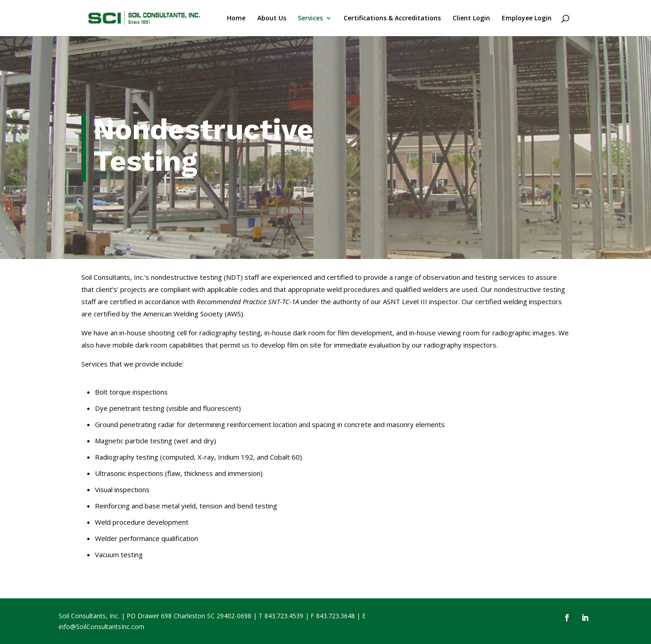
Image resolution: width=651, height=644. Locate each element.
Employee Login (527, 19)
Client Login (471, 19)
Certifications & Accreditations (392, 19)
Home (236, 19)
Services (310, 19)
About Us (272, 19)
